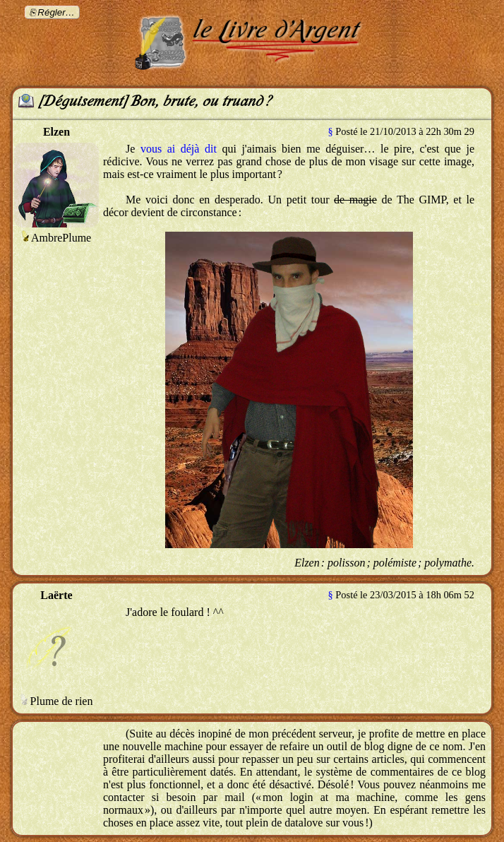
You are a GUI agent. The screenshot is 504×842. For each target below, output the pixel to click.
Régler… (56, 12)
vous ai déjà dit (179, 149)
